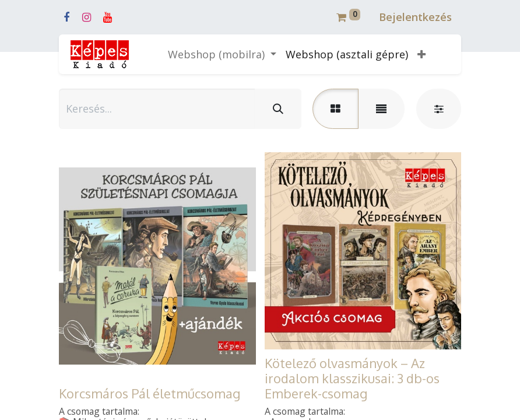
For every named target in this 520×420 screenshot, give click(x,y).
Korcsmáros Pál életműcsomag (150, 393)
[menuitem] (347, 55)
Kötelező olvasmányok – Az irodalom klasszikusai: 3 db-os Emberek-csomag (352, 378)
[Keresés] (278, 109)
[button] (421, 55)
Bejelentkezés (415, 17)
